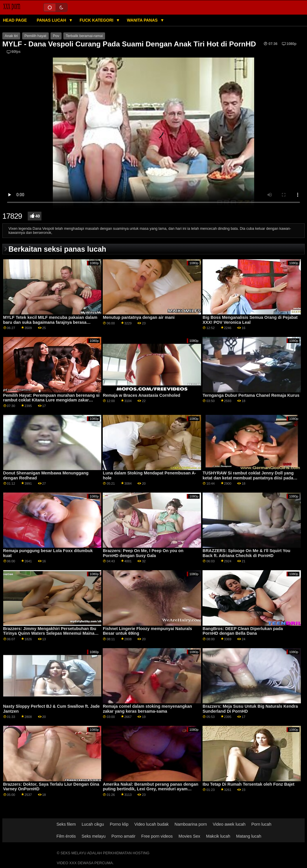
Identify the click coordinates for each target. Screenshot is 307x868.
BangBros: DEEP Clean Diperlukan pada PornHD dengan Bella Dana (243, 631)
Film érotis (66, 836)
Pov (56, 36)
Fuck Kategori (97, 20)
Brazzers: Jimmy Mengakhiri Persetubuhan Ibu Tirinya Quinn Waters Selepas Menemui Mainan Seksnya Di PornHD (50, 633)
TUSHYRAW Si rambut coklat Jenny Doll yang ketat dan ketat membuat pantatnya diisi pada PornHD (248, 478)
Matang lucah (249, 836)
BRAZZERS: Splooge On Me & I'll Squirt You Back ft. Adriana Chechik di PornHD (246, 553)
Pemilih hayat (35, 36)
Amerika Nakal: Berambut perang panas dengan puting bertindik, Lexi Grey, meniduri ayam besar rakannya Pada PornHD (150, 789)
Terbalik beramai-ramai (84, 36)
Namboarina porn (191, 824)
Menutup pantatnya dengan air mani (139, 317)
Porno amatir (123, 836)
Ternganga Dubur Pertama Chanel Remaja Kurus (251, 395)
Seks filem (66, 824)
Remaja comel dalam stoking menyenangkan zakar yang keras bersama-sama (147, 709)
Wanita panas (143, 20)
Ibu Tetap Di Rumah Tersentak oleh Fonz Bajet (248, 784)
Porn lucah (261, 824)
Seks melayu (94, 836)
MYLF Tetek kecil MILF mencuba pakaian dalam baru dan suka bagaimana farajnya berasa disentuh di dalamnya (50, 322)
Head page (15, 20)
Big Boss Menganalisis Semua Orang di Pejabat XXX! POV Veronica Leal (250, 320)
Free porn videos (157, 836)
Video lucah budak (151, 824)
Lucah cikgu (93, 824)
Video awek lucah (229, 824)
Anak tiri (11, 36)
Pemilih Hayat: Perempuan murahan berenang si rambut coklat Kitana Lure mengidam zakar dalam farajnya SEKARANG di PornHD (51, 400)
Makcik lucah (218, 836)
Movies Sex (189, 836)
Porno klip (119, 824)
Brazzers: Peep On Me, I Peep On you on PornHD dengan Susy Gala (143, 553)
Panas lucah (52, 20)
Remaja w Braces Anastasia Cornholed (141, 395)
